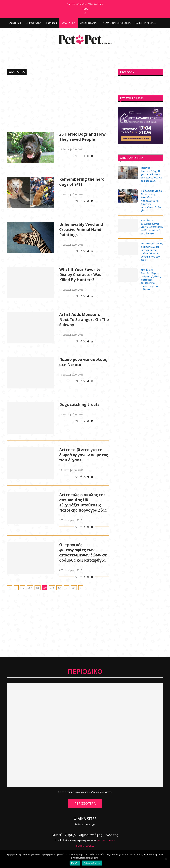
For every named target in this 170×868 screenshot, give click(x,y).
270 (52, 588)
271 (59, 588)
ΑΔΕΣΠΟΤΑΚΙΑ (88, 23)
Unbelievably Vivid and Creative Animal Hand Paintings (81, 230)
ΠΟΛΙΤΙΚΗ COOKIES (85, 846)
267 (30, 588)
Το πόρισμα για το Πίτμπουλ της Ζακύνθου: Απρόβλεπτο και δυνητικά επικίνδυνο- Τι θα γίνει (151, 201)
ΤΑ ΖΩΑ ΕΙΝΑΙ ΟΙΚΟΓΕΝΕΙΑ (116, 23)
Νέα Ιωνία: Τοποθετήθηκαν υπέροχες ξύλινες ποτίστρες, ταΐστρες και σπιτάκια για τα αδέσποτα (151, 280)
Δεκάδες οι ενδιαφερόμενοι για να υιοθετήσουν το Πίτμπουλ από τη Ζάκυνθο (152, 227)
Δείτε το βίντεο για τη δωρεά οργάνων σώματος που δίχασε (84, 455)
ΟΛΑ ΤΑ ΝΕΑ (69, 23)
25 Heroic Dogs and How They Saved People (82, 137)
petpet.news (106, 840)
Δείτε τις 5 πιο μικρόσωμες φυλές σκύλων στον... (85, 792)
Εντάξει (75, 863)
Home (85, 9)
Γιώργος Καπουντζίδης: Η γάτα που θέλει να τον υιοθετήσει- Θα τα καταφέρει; (152, 174)
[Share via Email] (92, 156)
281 (74, 588)
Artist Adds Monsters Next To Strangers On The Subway (84, 320)
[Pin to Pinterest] (88, 156)
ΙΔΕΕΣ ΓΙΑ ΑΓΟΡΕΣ (146, 23)
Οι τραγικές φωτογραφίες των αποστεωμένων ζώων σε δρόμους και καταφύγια (83, 552)
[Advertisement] (58, 103)
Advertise (15, 23)
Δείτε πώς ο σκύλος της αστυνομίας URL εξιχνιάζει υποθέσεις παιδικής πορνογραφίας (83, 502)
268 (38, 588)
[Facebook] (85, 13)
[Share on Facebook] (81, 156)
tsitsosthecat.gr (85, 824)
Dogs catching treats (79, 405)
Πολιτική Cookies (92, 863)
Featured (51, 23)
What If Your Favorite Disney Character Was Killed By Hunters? (80, 275)
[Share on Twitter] (85, 156)
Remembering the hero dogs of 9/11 (82, 182)
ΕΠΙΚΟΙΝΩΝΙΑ (33, 23)
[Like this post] (77, 156)
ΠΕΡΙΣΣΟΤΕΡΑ (85, 803)
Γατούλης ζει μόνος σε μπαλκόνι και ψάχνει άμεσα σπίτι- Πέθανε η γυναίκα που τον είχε (152, 252)
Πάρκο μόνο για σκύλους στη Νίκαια (83, 362)
